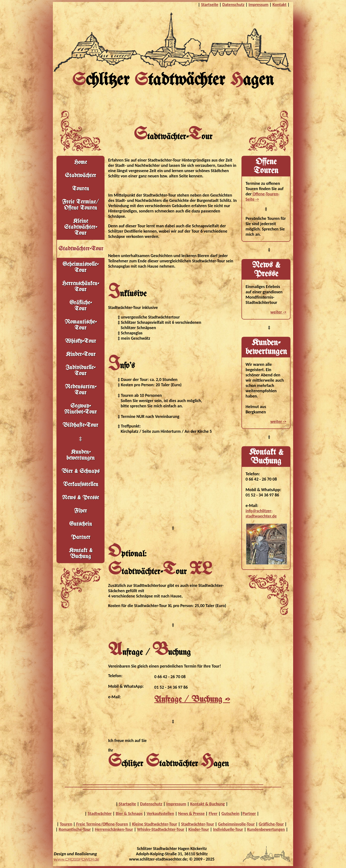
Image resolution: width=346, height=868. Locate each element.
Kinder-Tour (81, 354)
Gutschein (81, 524)
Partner (81, 537)
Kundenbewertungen (266, 829)
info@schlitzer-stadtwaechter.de (261, 513)
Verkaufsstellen (81, 485)
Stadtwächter (80, 176)
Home (80, 162)
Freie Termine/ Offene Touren (80, 205)
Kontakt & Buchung (81, 554)
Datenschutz (233, 5)
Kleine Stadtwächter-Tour (155, 824)
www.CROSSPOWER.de (76, 859)
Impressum (258, 5)
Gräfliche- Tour (81, 306)
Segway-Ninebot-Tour (80, 409)
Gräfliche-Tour (271, 824)
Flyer (80, 511)
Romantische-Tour (81, 325)
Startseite (210, 5)
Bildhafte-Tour (80, 425)
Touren (81, 189)
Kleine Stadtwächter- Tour (81, 227)
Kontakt (279, 5)
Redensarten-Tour (81, 390)
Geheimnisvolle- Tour (80, 267)
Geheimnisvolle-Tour (237, 824)
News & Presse (80, 498)
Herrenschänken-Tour (80, 287)
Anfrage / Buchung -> (192, 700)
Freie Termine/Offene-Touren (102, 824)
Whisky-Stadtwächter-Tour (161, 829)
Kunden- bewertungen (80, 455)
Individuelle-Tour (80, 371)
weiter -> (278, 312)
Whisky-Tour (80, 341)
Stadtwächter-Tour (198, 824)
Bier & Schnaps (81, 471)
